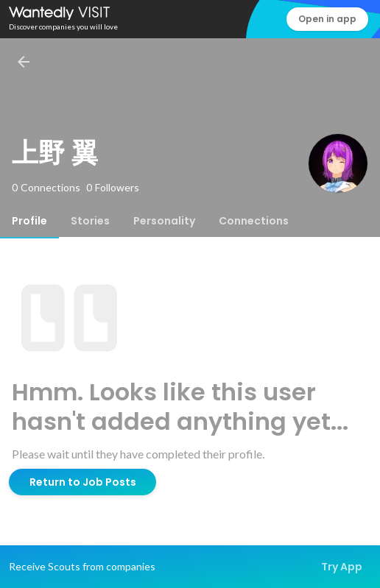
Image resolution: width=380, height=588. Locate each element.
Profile (29, 221)
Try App (342, 567)
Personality (164, 221)
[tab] (29, 221)
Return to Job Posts (83, 482)
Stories (90, 221)
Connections (254, 221)
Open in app (327, 19)
